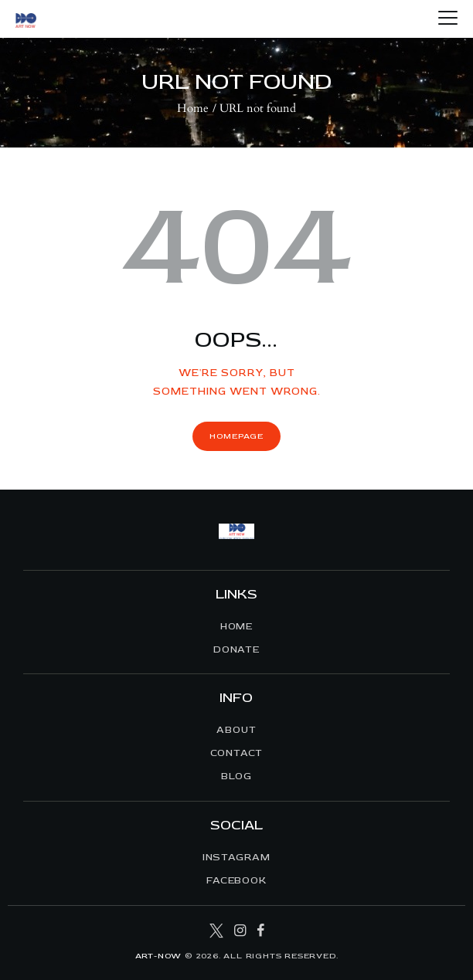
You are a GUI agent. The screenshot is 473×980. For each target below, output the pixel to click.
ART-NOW (159, 956)
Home (193, 108)
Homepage (236, 436)
